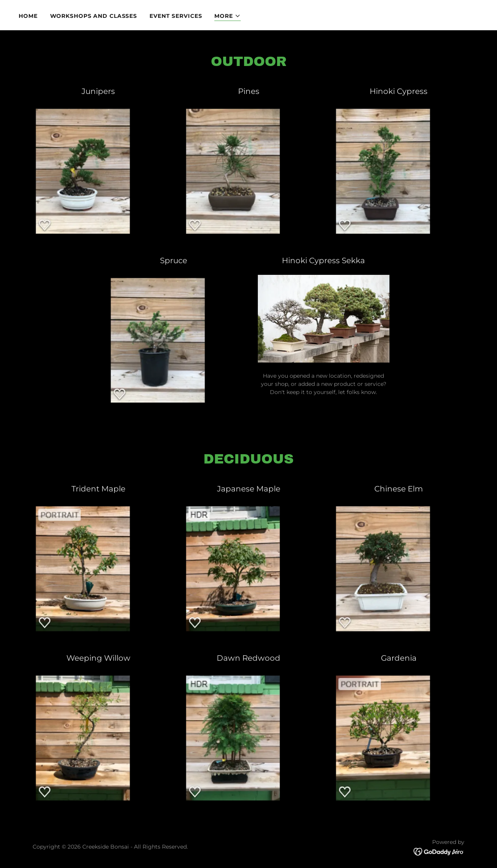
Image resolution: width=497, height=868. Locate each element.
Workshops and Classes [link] (94, 16)
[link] (439, 851)
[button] (228, 16)
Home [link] (28, 16)
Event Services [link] (176, 16)
